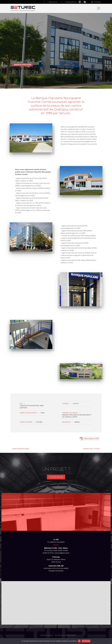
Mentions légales (47, 635)
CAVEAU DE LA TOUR (92, 449)
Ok (79, 641)
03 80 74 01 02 (53, 2)
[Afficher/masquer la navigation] (99, 8)
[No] (110, 641)
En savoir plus (86, 641)
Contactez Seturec (56, 477)
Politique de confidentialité (65, 635)
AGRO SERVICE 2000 (20, 449)
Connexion (97, 2)
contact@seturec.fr (71, 2)
